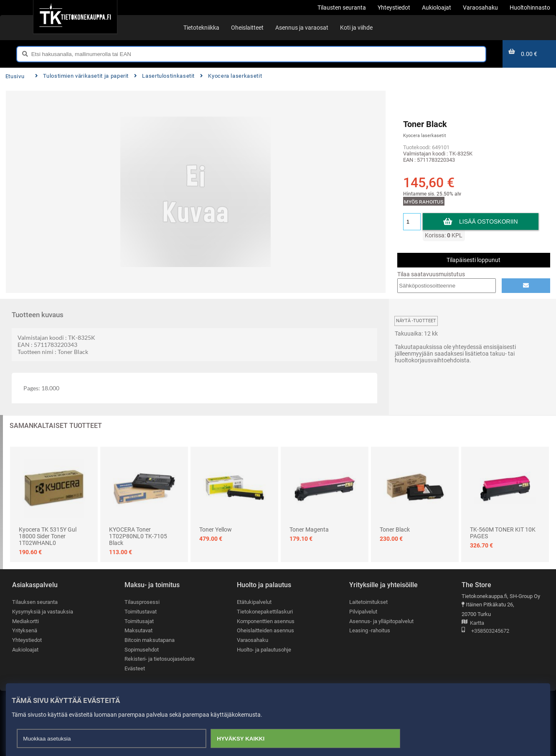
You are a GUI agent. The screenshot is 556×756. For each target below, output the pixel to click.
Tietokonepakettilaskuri (265, 612)
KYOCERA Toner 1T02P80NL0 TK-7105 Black (138, 536)
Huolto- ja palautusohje (264, 650)
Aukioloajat (25, 650)
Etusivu (15, 76)
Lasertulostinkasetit (164, 76)
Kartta (473, 623)
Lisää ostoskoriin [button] (489, 221)
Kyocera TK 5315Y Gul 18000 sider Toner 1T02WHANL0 (48, 536)
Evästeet (135, 668)
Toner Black (395, 529)
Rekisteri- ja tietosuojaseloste (160, 659)
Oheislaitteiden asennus (265, 630)
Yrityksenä (25, 630)
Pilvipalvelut (363, 612)
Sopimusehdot (142, 650)
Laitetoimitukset (368, 602)
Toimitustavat (141, 612)
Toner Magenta (309, 529)
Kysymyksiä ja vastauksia (43, 612)
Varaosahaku (253, 640)
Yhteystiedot (27, 640)
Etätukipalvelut (254, 602)
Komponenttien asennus (266, 621)
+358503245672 (485, 631)
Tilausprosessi (142, 602)
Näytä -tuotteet (416, 321)
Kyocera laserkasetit (231, 76)
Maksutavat (138, 630)
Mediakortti (25, 621)
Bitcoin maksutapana (150, 640)
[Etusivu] (75, 17)
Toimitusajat (139, 621)
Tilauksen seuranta (35, 602)
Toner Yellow (216, 529)
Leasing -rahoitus (370, 630)
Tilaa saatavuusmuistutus (431, 274)
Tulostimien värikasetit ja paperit (82, 76)
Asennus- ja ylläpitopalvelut (381, 621)
